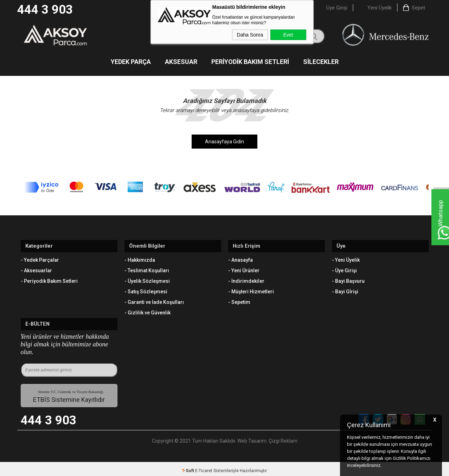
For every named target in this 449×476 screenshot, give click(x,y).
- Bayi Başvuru (348, 280)
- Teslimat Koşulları (147, 269)
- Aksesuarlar (36, 269)
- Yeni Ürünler (244, 269)
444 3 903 (45, 10)
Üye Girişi (337, 8)
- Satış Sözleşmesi (146, 290)
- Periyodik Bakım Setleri (49, 280)
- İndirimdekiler (246, 280)
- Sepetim (239, 301)
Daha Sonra (250, 35)
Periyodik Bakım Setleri (250, 62)
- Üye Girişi (344, 269)
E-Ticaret (204, 467)
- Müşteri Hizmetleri (251, 290)
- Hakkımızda (140, 259)
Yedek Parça (131, 62)
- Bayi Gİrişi (345, 290)
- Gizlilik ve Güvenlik (147, 311)
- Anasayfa (240, 259)
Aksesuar (181, 62)
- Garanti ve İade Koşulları (154, 301)
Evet (288, 35)
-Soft (188, 467)
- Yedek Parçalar (40, 259)
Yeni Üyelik (380, 8)
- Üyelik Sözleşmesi (147, 280)
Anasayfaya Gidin (224, 142)
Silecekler (321, 62)
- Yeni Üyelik (346, 259)
